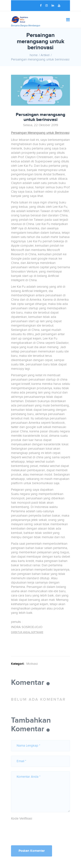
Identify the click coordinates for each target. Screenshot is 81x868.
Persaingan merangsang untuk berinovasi (40, 60)
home (34, 55)
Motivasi (32, 664)
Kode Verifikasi (21, 820)
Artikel (45, 55)
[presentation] (44, 832)
